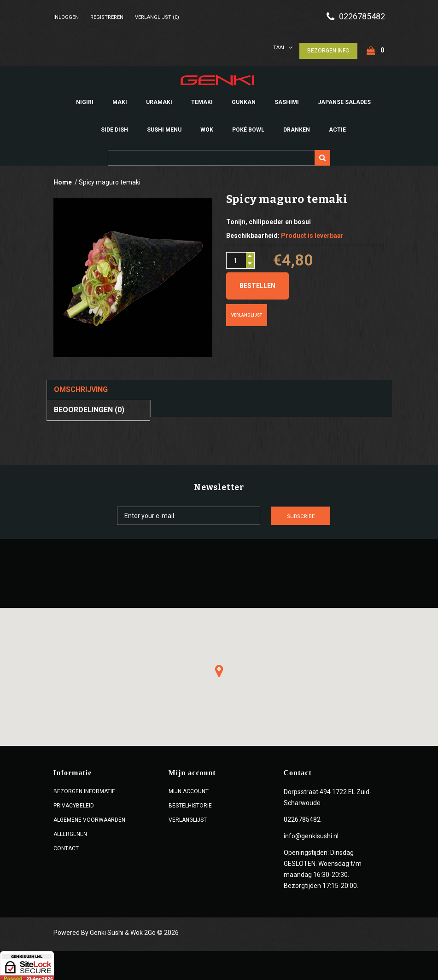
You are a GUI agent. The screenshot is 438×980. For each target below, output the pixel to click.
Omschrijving (81, 388)
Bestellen (257, 284)
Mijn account (189, 790)
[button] (219, 669)
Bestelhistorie (190, 804)
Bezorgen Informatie (84, 790)
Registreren (107, 17)
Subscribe (318, 514)
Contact (66, 847)
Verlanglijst (247, 314)
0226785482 (362, 17)
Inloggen (66, 17)
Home (63, 181)
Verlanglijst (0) (157, 17)
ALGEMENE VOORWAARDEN (89, 818)
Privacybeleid (74, 804)
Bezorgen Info (328, 49)
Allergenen (70, 832)
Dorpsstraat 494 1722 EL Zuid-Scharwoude (328, 796)
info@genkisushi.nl (311, 834)
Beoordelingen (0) (89, 408)
